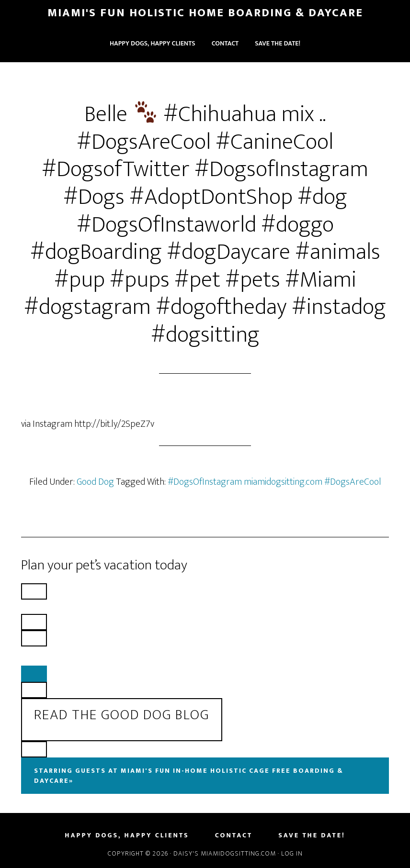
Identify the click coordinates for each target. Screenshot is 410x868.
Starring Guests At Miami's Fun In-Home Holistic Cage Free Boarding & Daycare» (189, 776)
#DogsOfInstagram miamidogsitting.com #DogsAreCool (274, 482)
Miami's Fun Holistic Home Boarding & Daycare (205, 13)
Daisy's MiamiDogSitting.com (226, 853)
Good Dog (95, 482)
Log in (292, 853)
